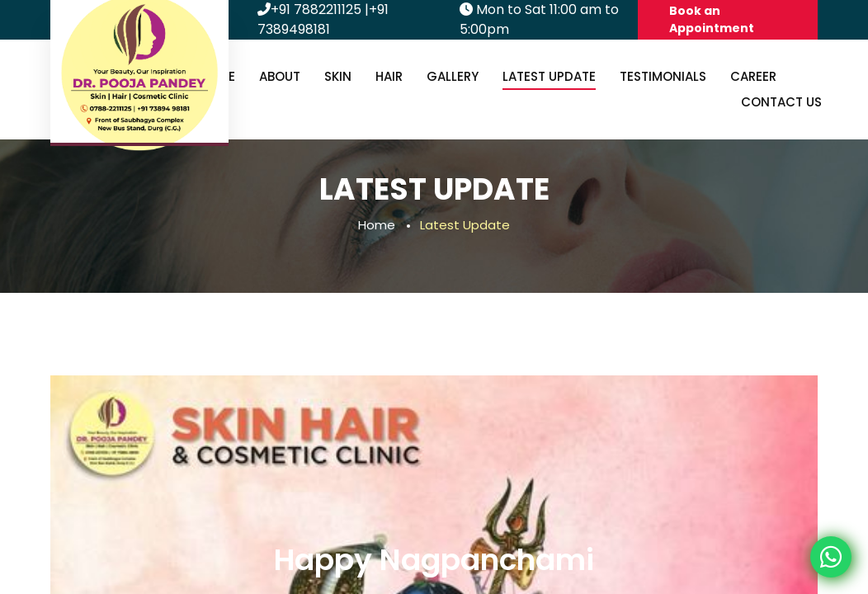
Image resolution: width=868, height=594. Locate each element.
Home (377, 225)
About (280, 76)
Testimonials (663, 76)
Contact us (781, 102)
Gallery (453, 76)
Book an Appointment (712, 19)
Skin (338, 76)
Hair (389, 76)
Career (753, 76)
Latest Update (549, 76)
